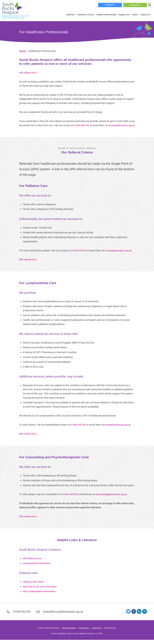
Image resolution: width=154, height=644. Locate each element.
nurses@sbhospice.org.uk (33, 129)
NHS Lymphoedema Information (40, 595)
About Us (146, 15)
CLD (114, 632)
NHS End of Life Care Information (41, 591)
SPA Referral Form (33, 562)
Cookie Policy (97, 632)
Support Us (124, 15)
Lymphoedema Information (38, 567)
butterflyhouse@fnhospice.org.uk (64, 616)
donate (135, 5)
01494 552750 (82, 125)
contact (110, 5)
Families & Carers (86, 15)
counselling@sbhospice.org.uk (113, 498)
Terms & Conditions (69, 632)
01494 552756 (79, 429)
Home (23, 51)
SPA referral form (29, 73)
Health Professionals (106, 15)
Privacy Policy (84, 632)
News (135, 15)
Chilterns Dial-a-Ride (34, 586)
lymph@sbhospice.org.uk (119, 429)
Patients (71, 15)
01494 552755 (79, 255)
